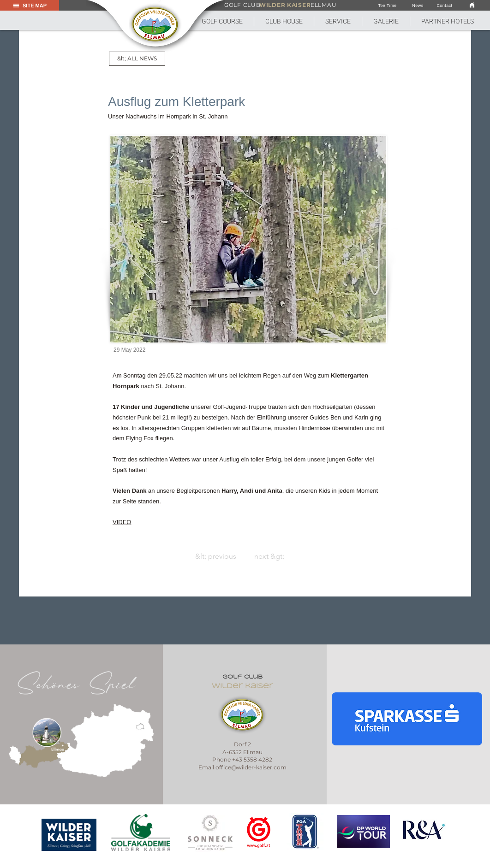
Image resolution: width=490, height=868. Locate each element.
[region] (69, 835)
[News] (418, 6)
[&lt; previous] (128, 556)
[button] (284, 21)
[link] (472, 5)
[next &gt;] (363, 556)
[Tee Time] (387, 6)
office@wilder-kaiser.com (251, 767)
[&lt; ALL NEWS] (137, 59)
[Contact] (445, 6)
